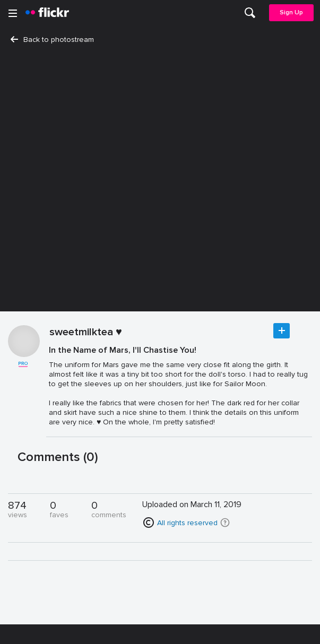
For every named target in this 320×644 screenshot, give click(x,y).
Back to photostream (52, 40)
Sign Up (291, 12)
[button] (225, 523)
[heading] (47, 13)
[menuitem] (250, 13)
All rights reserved (187, 523)
